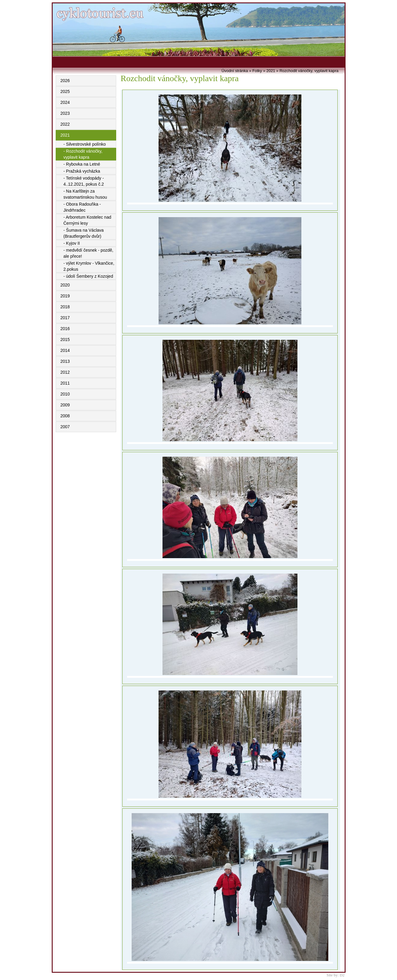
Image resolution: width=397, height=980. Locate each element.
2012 (65, 372)
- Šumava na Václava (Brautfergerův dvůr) (84, 233)
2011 (65, 383)
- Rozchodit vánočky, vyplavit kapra (83, 154)
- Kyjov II (72, 243)
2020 (65, 285)
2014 (65, 350)
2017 (65, 318)
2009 (65, 405)
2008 (65, 416)
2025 (65, 91)
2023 (65, 113)
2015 (65, 339)
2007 (65, 427)
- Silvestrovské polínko (85, 144)
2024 (65, 102)
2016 (65, 329)
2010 (65, 394)
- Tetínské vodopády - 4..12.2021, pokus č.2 (84, 181)
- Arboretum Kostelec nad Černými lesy (87, 220)
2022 (65, 124)
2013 (65, 361)
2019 (65, 296)
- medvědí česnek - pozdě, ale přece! (89, 253)
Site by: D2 (335, 975)
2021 (65, 135)
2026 (65, 81)
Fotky (257, 71)
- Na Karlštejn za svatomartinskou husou (85, 194)
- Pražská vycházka (82, 171)
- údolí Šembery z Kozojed (88, 276)
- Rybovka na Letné (82, 164)
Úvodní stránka (235, 71)
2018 (65, 307)
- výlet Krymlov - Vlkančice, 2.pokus (89, 266)
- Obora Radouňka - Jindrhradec (82, 207)
